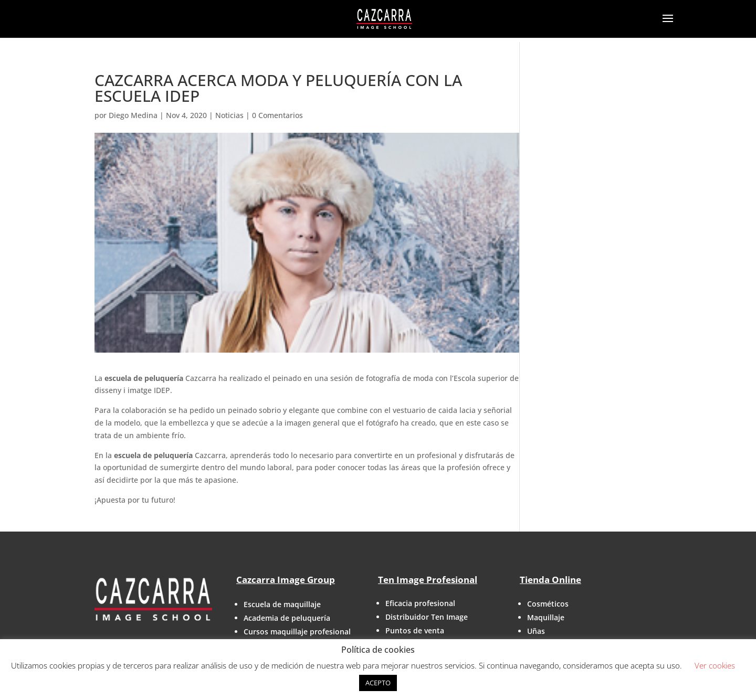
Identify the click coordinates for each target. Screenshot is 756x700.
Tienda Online (550, 580)
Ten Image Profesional (428, 580)
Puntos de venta (415, 630)
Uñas (536, 631)
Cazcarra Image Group (286, 580)
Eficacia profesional (420, 603)
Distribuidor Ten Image (427, 617)
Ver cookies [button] (715, 665)
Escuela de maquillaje (282, 604)
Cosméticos (548, 604)
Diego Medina (133, 115)
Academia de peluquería (287, 618)
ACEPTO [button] (378, 683)
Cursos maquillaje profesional (297, 632)
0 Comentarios (277, 115)
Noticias (229, 115)
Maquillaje (546, 617)
